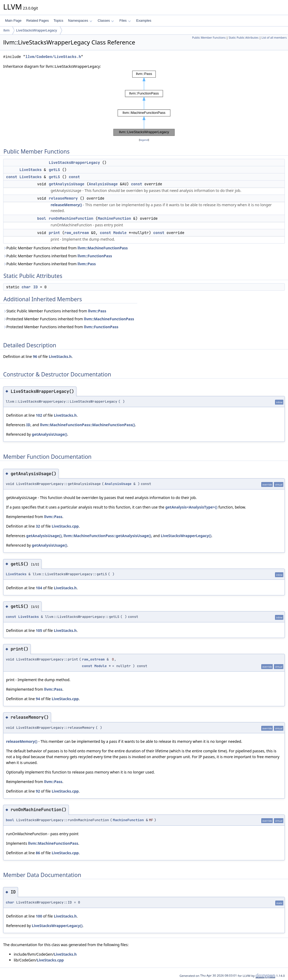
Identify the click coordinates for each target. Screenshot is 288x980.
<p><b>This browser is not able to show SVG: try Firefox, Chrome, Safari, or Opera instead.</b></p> (144, 103)
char (26, 287)
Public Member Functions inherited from (65, 248)
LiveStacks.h (60, 356)
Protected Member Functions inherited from (69, 319)
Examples (144, 21)
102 (39, 415)
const (12, 177)
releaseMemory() (66, 205)
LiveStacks (30, 170)
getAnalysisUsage (67, 184)
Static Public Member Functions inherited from (55, 311)
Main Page (13, 21)
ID (36, 287)
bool (42, 218)
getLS (54, 170)
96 (35, 356)
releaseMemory (63, 198)
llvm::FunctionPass (95, 256)
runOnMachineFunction (71, 218)
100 (39, 916)
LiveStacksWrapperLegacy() (186, 536)
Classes (106, 21)
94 (38, 699)
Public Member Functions (209, 38)
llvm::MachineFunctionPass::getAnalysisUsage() (107, 536)
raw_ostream (76, 233)
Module (120, 233)
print (54, 233)
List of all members (274, 38)
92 (38, 791)
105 (39, 630)
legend (144, 140)
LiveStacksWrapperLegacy (36, 30)
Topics (58, 21)
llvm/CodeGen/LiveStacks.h (53, 57)
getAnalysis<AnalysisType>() (191, 507)
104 (39, 588)
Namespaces (80, 21)
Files (125, 21)
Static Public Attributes (243, 38)
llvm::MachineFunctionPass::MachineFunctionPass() (87, 425)
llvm (6, 30)
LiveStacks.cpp (65, 526)
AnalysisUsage (103, 184)
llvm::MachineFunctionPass (103, 248)
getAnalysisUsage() (49, 434)
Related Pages (37, 21)
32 (38, 526)
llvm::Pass (87, 264)
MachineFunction (114, 218)
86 (38, 853)
